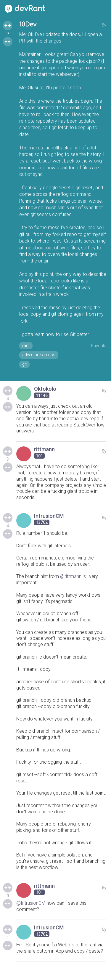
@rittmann (71, 576)
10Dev (28, 25)
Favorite (99, 346)
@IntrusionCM (31, 903)
